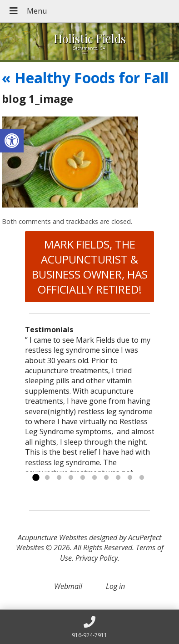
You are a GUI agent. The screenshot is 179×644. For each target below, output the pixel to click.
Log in (115, 586)
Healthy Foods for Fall (85, 78)
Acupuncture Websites (52, 538)
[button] (12, 141)
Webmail (68, 586)
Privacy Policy (97, 558)
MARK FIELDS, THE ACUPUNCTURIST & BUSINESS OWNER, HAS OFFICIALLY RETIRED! (90, 267)
